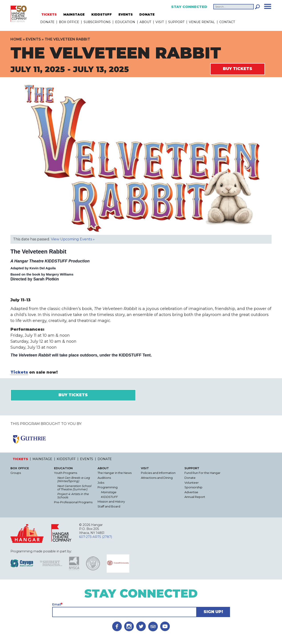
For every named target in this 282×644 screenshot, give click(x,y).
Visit (160, 22)
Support (176, 22)
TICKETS (49, 14)
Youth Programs (66, 473)
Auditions (104, 478)
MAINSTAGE (74, 14)
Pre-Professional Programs (73, 502)
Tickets (19, 372)
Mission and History (111, 502)
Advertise (191, 492)
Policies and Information (158, 473)
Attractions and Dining (157, 478)
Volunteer (192, 483)
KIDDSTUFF (102, 14)
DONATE (147, 14)
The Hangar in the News (115, 473)
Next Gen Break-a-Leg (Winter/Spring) (74, 479)
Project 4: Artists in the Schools (73, 496)
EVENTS (126, 14)
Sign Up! (213, 612)
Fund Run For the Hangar (202, 473)
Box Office (69, 22)
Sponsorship (193, 487)
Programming (108, 487)
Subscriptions (97, 22)
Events (33, 39)
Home (16, 39)
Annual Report (195, 497)
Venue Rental (202, 22)
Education (125, 22)
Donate (190, 478)
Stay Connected (189, 7)
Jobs (101, 483)
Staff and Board (109, 506)
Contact (227, 22)
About (145, 22)
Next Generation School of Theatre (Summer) (74, 488)
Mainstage (109, 492)
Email (57, 604)
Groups (16, 473)
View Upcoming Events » (73, 239)
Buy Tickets (238, 69)
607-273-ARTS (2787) (96, 537)
